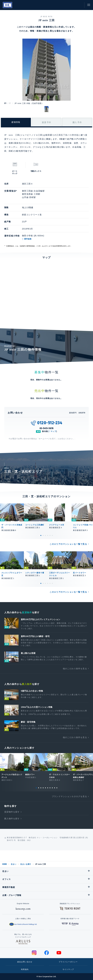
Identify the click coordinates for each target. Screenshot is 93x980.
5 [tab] (50, 535)
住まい (14, 864)
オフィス (6, 879)
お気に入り (73, 5)
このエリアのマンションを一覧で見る (68, 544)
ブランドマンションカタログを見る (69, 796)
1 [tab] (41, 535)
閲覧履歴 (67, 5)
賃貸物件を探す (12, 812)
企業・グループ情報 (12, 895)
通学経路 (28, 239)
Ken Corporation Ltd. (7, 5)
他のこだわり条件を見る (75, 669)
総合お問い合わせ (25, 962)
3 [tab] (45, 535)
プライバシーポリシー (68, 962)
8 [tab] (52, 788)
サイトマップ (68, 969)
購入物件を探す (12, 819)
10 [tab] (57, 788)
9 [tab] (55, 788)
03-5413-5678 (47, 428)
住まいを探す (26, 864)
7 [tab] (50, 788)
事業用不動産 (9, 887)
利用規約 (25, 969)
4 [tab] (48, 535)
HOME (5, 864)
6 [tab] (52, 535)
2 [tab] (43, 535)
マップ (53, 431)
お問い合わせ (79, 5)
